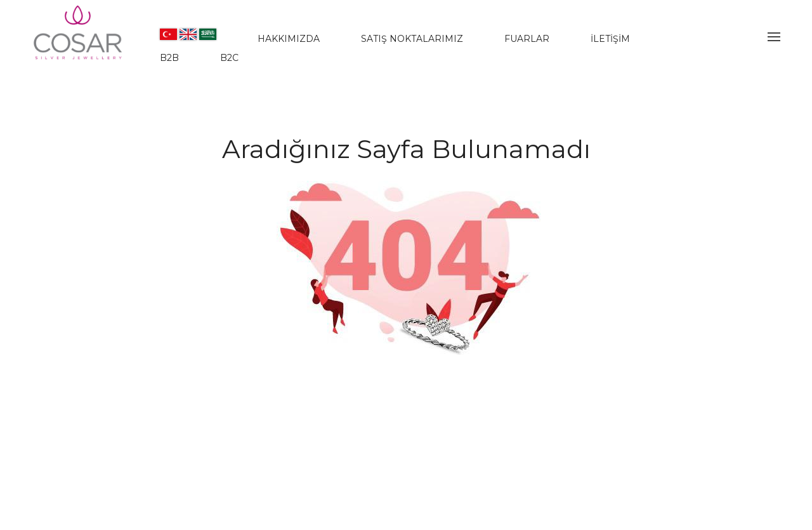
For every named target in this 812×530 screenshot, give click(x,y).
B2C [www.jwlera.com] (229, 58)
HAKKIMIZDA (289, 39)
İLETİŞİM (610, 39)
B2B (169, 58)
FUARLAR (527, 39)
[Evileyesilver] (79, 43)
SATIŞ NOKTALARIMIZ (412, 39)
